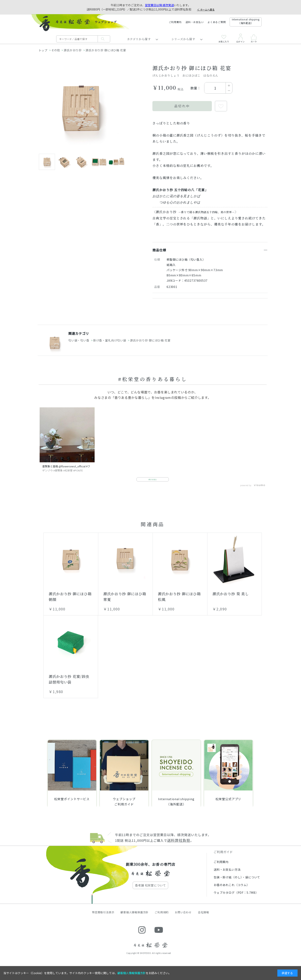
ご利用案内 (175, 22)
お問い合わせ (183, 917)
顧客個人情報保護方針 (134, 917)
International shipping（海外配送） (246, 21)
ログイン (241, 38)
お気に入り (224, 39)
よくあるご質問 (217, 22)
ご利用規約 (162, 917)
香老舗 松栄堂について (150, 890)
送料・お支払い (195, 22)
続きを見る (153, 483)
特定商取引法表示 (103, 917)
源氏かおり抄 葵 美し (231, 599)
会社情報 (203, 917)
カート (254, 38)
